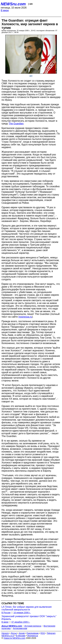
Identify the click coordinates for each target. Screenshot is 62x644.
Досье (14, 633)
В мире (5, 10)
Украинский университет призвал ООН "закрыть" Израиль (29, 618)
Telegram (51, 633)
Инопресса (33, 636)
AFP (31, 76)
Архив (22, 633)
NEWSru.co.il (8, 636)
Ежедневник (33, 633)
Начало (5, 633)
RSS (43, 633)
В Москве (21, 636)
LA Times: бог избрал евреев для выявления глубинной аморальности (27, 608)
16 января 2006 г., (22, 613)
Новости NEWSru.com (14, 638)
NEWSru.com (13, 4)
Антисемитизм (20, 628)
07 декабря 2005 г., (21, 622)
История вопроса (33, 626)
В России (6, 613)
